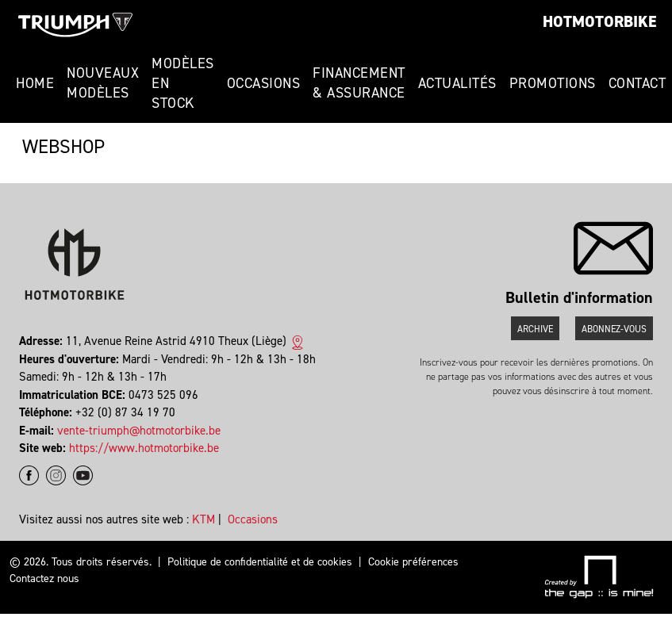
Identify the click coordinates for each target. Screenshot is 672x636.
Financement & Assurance (359, 83)
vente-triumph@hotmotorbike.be (139, 431)
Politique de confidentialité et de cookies (260, 562)
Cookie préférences (413, 562)
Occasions (264, 83)
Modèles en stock (183, 83)
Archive (535, 329)
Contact (637, 83)
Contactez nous (44, 579)
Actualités (457, 83)
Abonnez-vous (614, 329)
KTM (204, 519)
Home (35, 83)
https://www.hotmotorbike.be (144, 448)
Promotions (553, 83)
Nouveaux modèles (103, 83)
